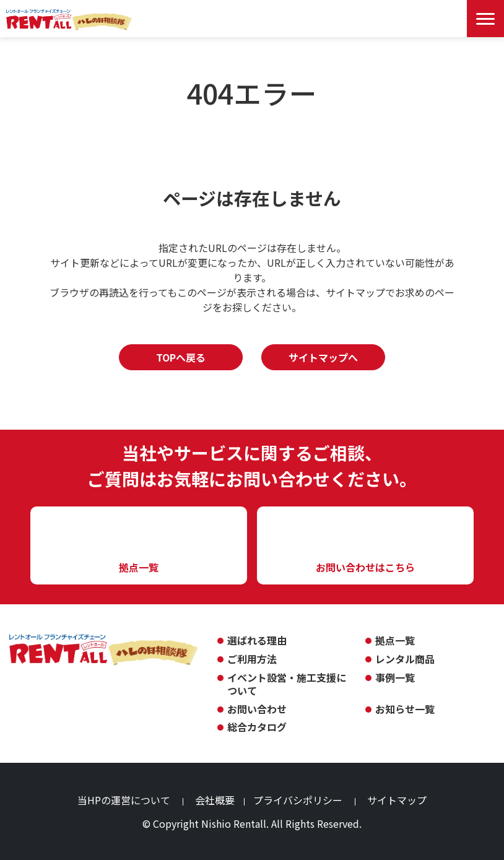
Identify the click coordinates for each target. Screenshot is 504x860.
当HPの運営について (124, 800)
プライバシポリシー (298, 800)
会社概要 (215, 800)
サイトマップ (397, 800)
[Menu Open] (485, 19)
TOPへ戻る (181, 357)
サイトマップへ (323, 357)
